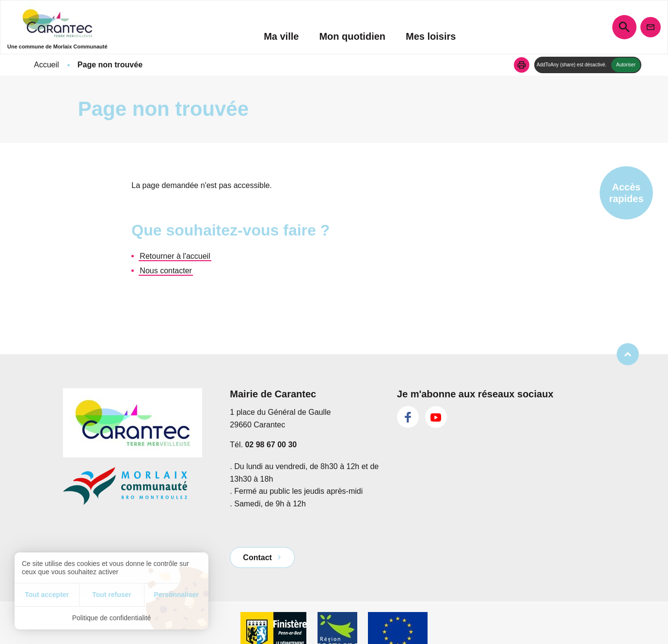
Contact (257, 558)
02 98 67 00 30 (271, 445)
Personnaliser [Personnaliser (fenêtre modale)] (176, 595)
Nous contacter (166, 271)
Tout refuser (112, 595)
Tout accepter (47, 595)
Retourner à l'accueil (175, 256)
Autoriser (626, 65)
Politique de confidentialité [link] (112, 618)
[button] (522, 65)
